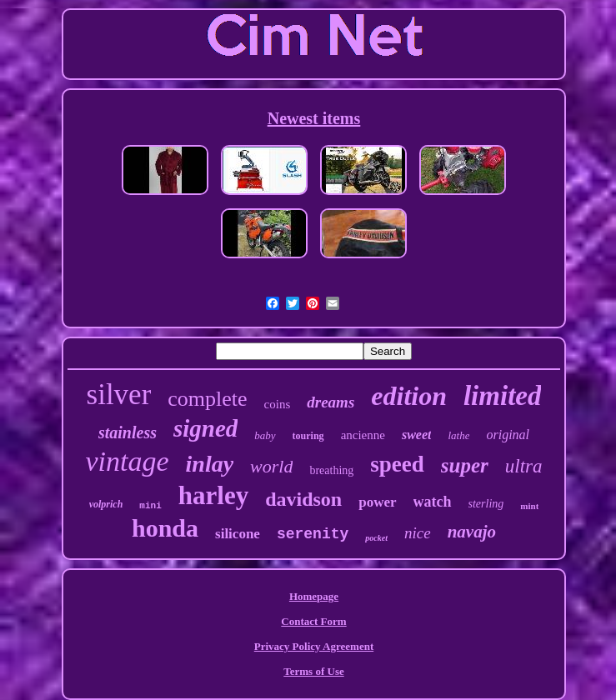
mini (150, 506)
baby (265, 435)
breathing (331, 470)
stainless (128, 432)
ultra (524, 466)
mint (529, 506)
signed (205, 428)
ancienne (363, 435)
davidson (303, 499)
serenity (313, 534)
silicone (238, 534)
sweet (417, 435)
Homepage (314, 596)
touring (308, 436)
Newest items (314, 118)
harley (213, 495)
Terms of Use (313, 671)
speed (397, 464)
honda (165, 528)
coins (278, 404)
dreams (331, 402)
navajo (472, 532)
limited (503, 396)
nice (418, 533)
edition (409, 396)
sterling (486, 504)
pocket (376, 538)
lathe (458, 435)
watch (433, 502)
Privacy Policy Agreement (314, 646)
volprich (106, 504)
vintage (127, 461)
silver (119, 395)
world (271, 466)
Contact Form (313, 621)
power (377, 502)
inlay (210, 464)
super (465, 465)
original (508, 435)
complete (207, 399)
